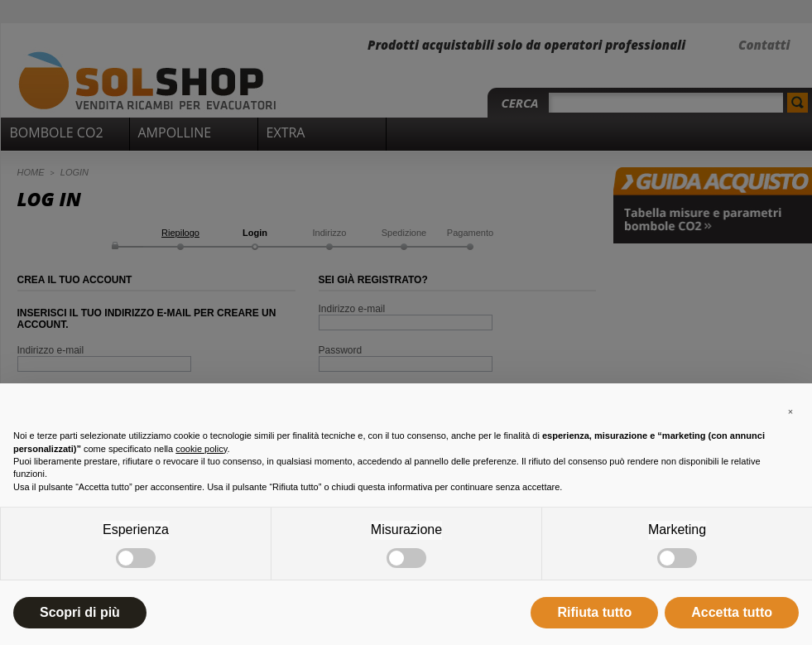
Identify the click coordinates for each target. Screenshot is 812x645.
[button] (790, 410)
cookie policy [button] (201, 449)
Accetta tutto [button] (732, 612)
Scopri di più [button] (80, 612)
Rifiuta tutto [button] (594, 612)
